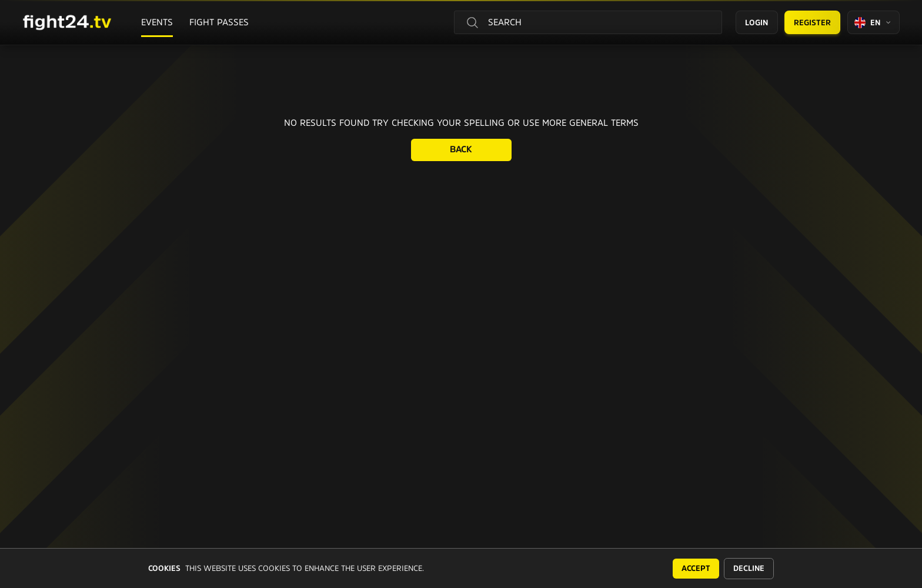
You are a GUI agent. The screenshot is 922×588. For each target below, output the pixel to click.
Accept (696, 568)
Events (157, 22)
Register (812, 23)
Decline (749, 568)
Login (756, 23)
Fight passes (219, 22)
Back (461, 149)
